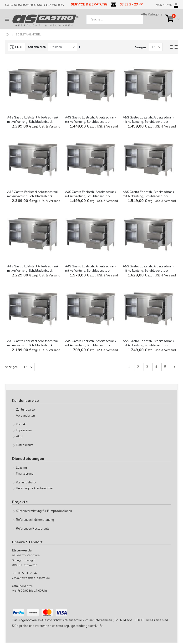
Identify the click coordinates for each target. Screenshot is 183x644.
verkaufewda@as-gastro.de (31, 579)
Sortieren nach (37, 47)
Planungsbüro (26, 484)
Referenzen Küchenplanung (35, 521)
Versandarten (25, 417)
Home (7, 34)
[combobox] (115, 20)
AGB (19, 438)
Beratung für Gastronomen (35, 490)
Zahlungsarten (26, 411)
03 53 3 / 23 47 (131, 4)
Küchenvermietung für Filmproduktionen (44, 512)
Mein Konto (164, 4)
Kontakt (21, 426)
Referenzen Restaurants (33, 530)
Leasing (21, 469)
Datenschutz (25, 447)
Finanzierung (25, 475)
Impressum (24, 432)
